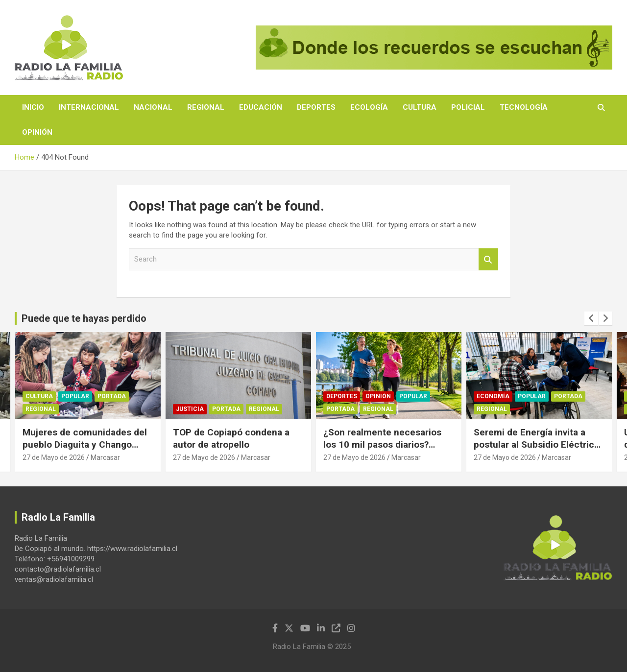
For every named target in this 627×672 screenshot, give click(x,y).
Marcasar (105, 457)
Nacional (153, 107)
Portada (112, 396)
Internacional (89, 107)
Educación (261, 107)
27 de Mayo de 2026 (54, 457)
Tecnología (524, 107)
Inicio (33, 107)
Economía (493, 396)
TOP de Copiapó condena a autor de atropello (231, 438)
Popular (75, 396)
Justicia (190, 409)
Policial (468, 107)
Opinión (37, 132)
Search (488, 259)
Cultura (420, 107)
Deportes (316, 107)
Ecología (369, 107)
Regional (206, 107)
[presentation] (591, 318)
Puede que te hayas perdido (84, 318)
